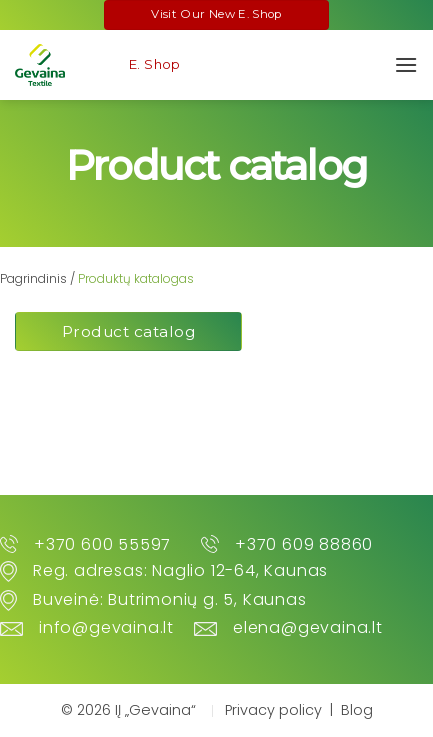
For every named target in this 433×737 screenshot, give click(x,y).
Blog (357, 710)
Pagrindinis (33, 278)
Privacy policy (273, 710)
